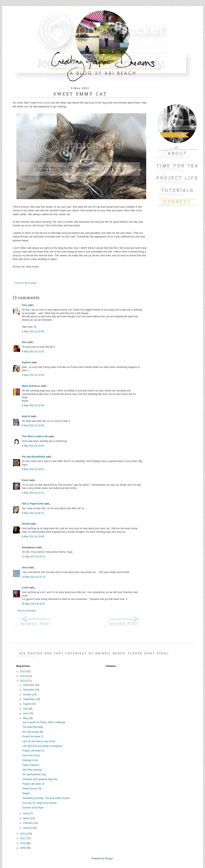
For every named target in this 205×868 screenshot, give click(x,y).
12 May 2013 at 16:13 (34, 557)
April (26, 813)
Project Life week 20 (33, 751)
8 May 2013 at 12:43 (33, 375)
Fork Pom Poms (31, 756)
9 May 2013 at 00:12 (33, 513)
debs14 (26, 416)
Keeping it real (30, 760)
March (27, 818)
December (29, 685)
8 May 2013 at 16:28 (33, 425)
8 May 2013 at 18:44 (33, 446)
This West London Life (35, 436)
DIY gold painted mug (34, 774)
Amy (25, 305)
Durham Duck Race (33, 808)
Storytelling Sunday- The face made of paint (46, 798)
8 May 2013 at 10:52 (33, 352)
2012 (23, 834)
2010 (23, 843)
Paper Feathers (31, 765)
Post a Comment (27, 611)
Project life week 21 (33, 737)
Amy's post (43, 103)
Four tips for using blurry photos (39, 803)
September (29, 699)
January (28, 828)
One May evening (32, 770)
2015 (23, 671)
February (28, 823)
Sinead (26, 524)
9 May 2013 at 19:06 (33, 537)
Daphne (26, 362)
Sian (24, 342)
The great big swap (33, 727)
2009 (23, 848)
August (27, 704)
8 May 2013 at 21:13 (33, 493)
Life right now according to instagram (42, 746)
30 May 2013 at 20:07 (34, 604)
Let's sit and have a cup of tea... (39, 741)
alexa (25, 568)
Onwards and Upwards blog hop (40, 779)
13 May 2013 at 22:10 (34, 577)
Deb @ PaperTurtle (33, 504)
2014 (23, 676)
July (25, 709)
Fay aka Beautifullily (34, 457)
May (26, 718)
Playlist (26, 793)
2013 (23, 681)
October (28, 695)
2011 (23, 838)
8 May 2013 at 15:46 (33, 405)
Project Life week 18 (33, 784)
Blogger (109, 858)
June (26, 713)
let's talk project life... (34, 732)
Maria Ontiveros (31, 386)
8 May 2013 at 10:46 (33, 331)
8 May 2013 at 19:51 (33, 469)
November (29, 690)
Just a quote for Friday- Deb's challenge (44, 722)
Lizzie (25, 588)
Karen (25, 480)
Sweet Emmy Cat (32, 789)
